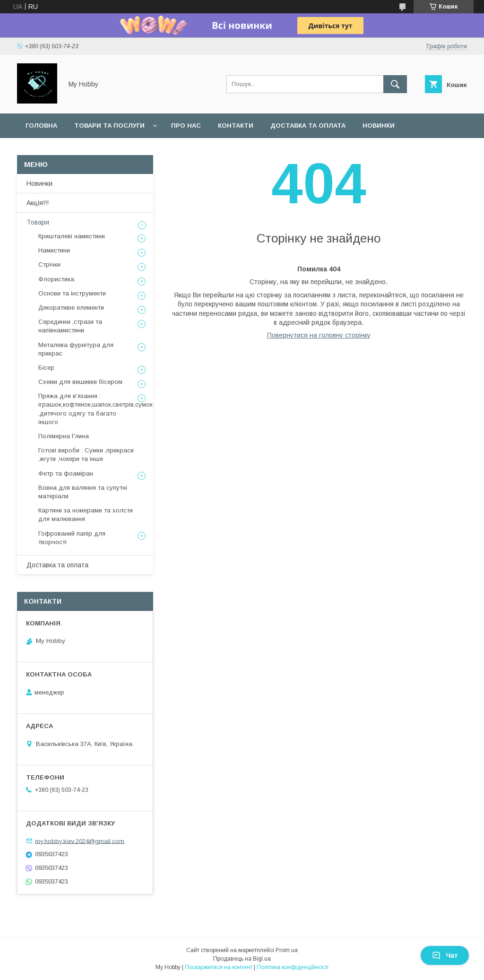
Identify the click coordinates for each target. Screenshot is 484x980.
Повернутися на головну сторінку (319, 335)
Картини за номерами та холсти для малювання (86, 515)
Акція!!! (38, 203)
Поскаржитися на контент (219, 967)
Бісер (46, 368)
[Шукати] (395, 84)
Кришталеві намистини (72, 236)
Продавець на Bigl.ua (242, 959)
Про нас (186, 126)
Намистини (54, 250)
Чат (445, 955)
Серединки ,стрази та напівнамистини (70, 326)
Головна (41, 126)
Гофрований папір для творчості (72, 538)
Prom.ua (287, 950)
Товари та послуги (109, 126)
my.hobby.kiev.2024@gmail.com (80, 841)
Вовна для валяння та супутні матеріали (83, 492)
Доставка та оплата (308, 126)
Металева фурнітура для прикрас (76, 349)
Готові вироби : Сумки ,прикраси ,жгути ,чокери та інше (86, 455)
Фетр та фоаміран (66, 473)
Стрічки (49, 265)
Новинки (379, 126)
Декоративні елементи (71, 308)
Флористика (56, 279)
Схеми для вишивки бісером (80, 382)
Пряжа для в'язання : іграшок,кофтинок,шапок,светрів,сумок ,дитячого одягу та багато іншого (95, 409)
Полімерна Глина (64, 436)
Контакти (236, 126)
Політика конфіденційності (293, 967)
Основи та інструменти (72, 293)
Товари (38, 222)
